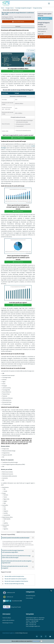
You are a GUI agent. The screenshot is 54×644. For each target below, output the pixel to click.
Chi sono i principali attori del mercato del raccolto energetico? (18, 568)
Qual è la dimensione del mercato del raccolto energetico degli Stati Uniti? (18, 563)
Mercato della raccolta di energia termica (14, 577)
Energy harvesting (38, 8)
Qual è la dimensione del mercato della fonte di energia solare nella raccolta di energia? (18, 557)
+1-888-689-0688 (34, 622)
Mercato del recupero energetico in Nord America (16, 582)
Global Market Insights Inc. (9, 634)
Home (3, 8)
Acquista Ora (45, 18)
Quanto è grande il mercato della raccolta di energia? (18, 538)
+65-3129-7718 (32, 625)
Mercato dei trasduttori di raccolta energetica (15, 580)
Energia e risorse (10, 8)
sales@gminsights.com (34, 627)
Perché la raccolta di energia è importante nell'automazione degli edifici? (18, 552)
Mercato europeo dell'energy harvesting (14, 584)
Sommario (18, 26)
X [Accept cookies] (41, 642)
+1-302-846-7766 (32, 624)
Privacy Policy (36, 642)
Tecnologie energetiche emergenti (24, 8)
